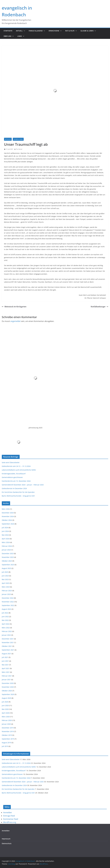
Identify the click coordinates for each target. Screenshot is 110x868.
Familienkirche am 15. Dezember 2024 (16, 481)
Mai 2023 (5, 579)
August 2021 (6, 654)
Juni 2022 (5, 617)
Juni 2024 (5, 531)
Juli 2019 (5, 746)
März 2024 (6, 542)
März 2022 (6, 628)
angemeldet (15, 321)
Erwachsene (54, 31)
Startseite (8, 31)
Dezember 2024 (8, 513)
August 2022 (6, 609)
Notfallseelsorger (99, 307)
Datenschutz (7, 843)
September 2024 (8, 524)
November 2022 (8, 602)
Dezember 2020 (8, 683)
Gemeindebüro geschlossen (12, 477)
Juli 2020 (5, 702)
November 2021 (8, 642)
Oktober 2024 (7, 520)
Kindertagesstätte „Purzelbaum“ (14, 474)
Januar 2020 (6, 724)
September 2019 (8, 739)
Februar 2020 (7, 720)
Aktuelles (8, 139)
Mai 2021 (5, 665)
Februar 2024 (7, 546)
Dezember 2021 (8, 639)
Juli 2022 (5, 613)
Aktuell (19, 31)
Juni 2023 (5, 576)
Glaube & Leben (87, 31)
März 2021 (6, 672)
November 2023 (8, 557)
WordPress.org (10, 822)
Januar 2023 (6, 594)
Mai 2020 (5, 709)
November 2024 (8, 516)
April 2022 (6, 624)
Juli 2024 (5, 528)
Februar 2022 (7, 631)
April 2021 (6, 668)
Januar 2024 (6, 550)
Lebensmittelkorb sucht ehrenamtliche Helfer (19, 470)
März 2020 (6, 717)
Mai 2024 (5, 535)
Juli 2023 (5, 572)
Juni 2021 (5, 661)
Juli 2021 (5, 657)
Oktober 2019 (7, 735)
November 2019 (8, 731)
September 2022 (8, 605)
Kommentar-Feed (11, 819)
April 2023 (6, 583)
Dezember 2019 (8, 728)
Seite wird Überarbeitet (11, 462)
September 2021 (8, 650)
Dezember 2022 (8, 598)
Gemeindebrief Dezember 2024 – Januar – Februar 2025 (23, 485)
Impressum (6, 839)
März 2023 (6, 587)
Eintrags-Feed (9, 816)
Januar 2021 (6, 680)
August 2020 (6, 698)
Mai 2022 (5, 620)
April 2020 (6, 713)
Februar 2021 (7, 676)
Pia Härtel (19, 149)
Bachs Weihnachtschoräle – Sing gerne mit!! (18, 496)
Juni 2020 (5, 705)
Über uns (7, 36)
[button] (24, 31)
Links (20, 36)
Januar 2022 (6, 635)
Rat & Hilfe (70, 31)
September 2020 (8, 694)
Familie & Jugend (36, 31)
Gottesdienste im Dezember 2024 (14, 488)
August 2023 (6, 568)
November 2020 (8, 687)
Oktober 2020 (7, 691)
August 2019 (6, 743)
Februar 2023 (7, 591)
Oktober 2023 (7, 561)
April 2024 (6, 539)
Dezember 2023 (8, 553)
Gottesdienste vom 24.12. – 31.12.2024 (16, 466)
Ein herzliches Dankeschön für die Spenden (18, 492)
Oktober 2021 (7, 646)
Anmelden (8, 813)
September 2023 (8, 565)
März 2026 (6, 509)
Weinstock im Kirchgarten (14, 307)
